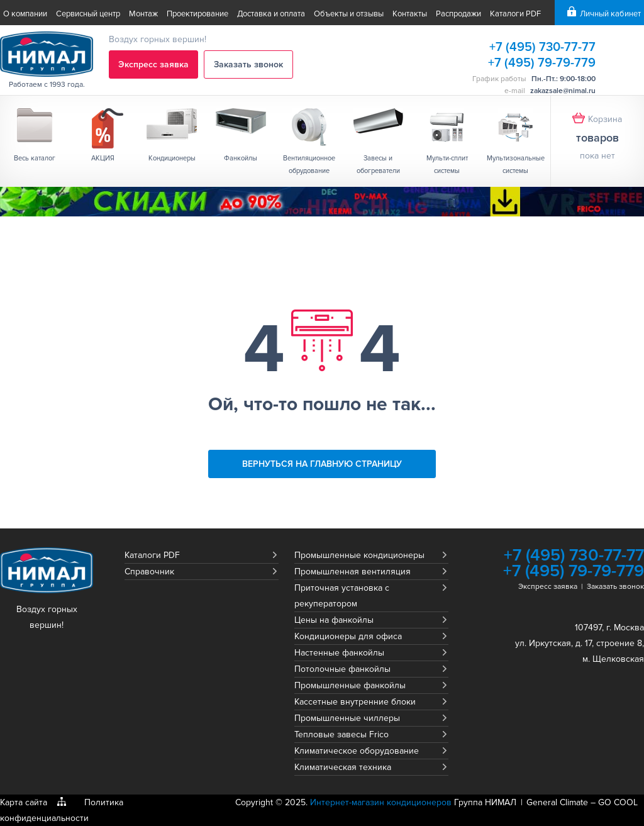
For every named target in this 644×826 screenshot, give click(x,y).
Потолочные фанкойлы (342, 669)
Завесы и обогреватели (378, 165)
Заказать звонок (248, 64)
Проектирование (197, 14)
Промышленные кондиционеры (359, 555)
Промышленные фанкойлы (350, 685)
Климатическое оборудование (357, 751)
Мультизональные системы (516, 165)
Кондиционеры (172, 158)
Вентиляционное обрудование (309, 165)
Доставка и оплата (271, 14)
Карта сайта (24, 802)
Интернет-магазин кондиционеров (381, 802)
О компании (25, 14)
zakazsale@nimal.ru (563, 91)
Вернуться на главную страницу (322, 464)
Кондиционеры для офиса (348, 636)
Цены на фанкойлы (334, 620)
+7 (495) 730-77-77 (542, 47)
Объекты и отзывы (349, 14)
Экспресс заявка (153, 64)
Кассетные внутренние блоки (355, 702)
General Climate (557, 802)
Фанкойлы (241, 158)
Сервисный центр (88, 14)
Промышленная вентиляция (353, 572)
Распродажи (458, 14)
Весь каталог (35, 158)
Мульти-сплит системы (447, 165)
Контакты (410, 14)
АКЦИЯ (103, 158)
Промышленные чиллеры (347, 718)
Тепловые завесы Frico (341, 734)
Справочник (149, 572)
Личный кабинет (610, 14)
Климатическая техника (343, 767)
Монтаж (143, 14)
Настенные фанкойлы (339, 653)
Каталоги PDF (515, 14)
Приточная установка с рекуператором (342, 596)
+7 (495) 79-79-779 (542, 63)
